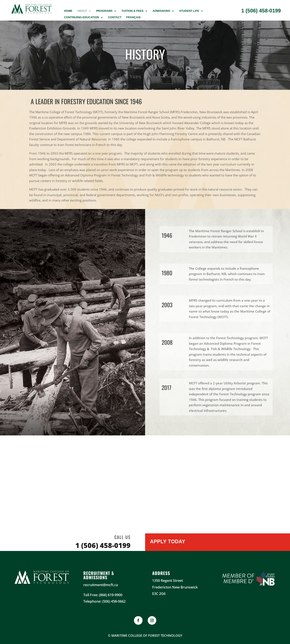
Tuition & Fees (133, 11)
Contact (115, 17)
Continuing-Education (81, 17)
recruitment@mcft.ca (101, 585)
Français (133, 17)
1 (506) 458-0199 (261, 11)
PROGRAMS (104, 11)
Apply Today (168, 542)
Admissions (161, 11)
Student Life (189, 11)
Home (68, 11)
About (82, 11)
